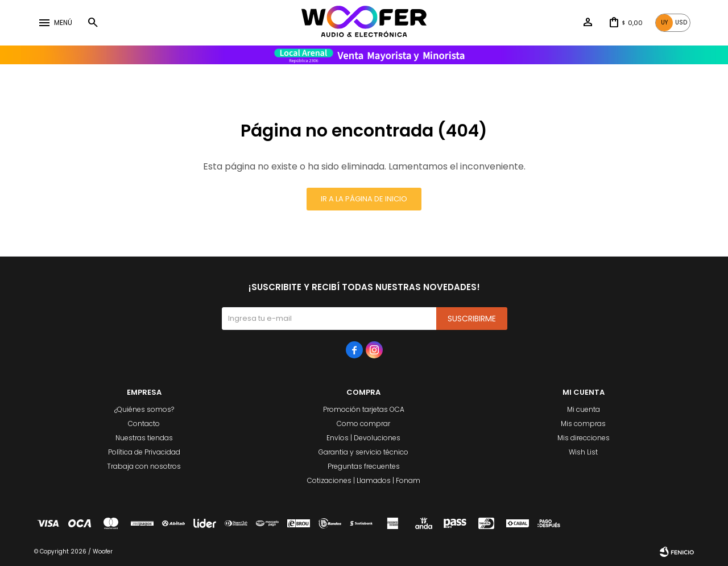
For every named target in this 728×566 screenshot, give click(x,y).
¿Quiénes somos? (144, 409)
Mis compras (583, 424)
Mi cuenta (584, 409)
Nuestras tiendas (144, 438)
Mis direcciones (584, 438)
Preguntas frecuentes (364, 466)
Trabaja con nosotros (144, 466)
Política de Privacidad (144, 452)
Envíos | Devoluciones (363, 438)
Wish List (583, 452)
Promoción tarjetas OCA (364, 409)
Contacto (144, 424)
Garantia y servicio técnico (363, 452)
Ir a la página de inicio (364, 199)
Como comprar (363, 424)
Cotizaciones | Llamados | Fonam (364, 480)
